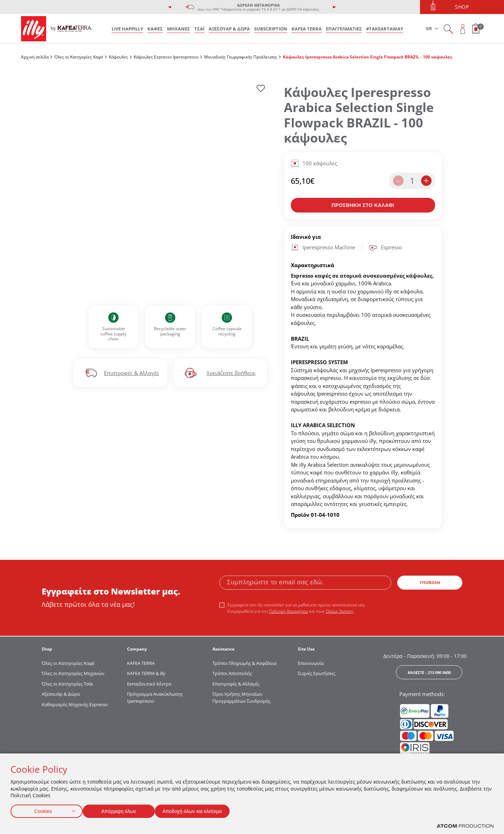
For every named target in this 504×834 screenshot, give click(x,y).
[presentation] (170, 7)
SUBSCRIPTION (271, 29)
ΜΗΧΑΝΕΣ (178, 29)
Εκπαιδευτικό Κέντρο (149, 684)
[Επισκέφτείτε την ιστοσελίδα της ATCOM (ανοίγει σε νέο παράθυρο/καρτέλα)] (465, 826)
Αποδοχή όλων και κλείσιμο (203, 810)
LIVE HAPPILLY (127, 29)
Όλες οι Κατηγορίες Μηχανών (73, 673)
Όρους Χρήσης (340, 611)
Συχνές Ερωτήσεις (317, 673)
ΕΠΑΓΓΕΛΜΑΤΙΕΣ (344, 29)
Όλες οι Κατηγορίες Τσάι (67, 684)
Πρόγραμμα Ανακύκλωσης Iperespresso (155, 697)
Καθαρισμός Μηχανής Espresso (75, 704)
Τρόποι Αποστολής (232, 673)
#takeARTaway (385, 29)
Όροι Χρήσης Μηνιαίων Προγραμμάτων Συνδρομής (242, 697)
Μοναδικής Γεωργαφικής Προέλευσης (241, 57)
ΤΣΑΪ (199, 29)
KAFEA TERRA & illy (146, 673)
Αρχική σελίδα (35, 57)
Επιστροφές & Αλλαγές (131, 373)
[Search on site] (448, 29)
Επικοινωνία (311, 663)
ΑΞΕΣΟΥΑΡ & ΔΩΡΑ (229, 29)
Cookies (43, 810)
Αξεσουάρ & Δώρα (61, 694)
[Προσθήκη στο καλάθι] (363, 205)
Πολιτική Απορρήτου (288, 611)
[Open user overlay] (463, 29)
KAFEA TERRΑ (141, 663)
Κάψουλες (118, 57)
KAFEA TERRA (307, 29)
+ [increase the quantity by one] (426, 180)
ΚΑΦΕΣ (155, 29)
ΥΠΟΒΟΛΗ (430, 583)
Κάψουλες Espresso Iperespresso (166, 57)
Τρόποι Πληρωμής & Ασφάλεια (244, 663)
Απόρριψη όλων (122, 810)
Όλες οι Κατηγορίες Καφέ (79, 57)
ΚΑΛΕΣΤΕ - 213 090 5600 (429, 672)
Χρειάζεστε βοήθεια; (231, 373)
